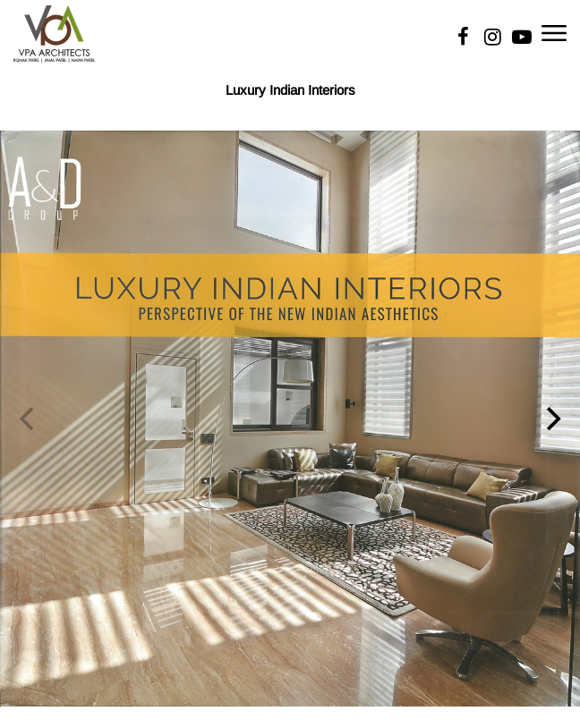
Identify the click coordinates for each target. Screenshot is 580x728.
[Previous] (29, 419)
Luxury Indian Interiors (290, 90)
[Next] (551, 419)
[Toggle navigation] (554, 32)
